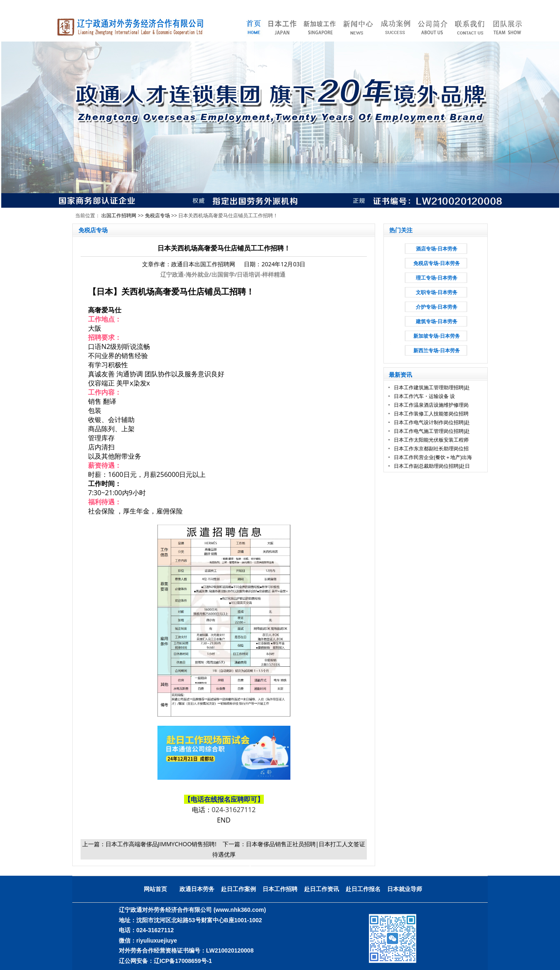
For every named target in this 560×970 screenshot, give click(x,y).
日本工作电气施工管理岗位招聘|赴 (432, 431)
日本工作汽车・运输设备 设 (424, 396)
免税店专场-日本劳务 (437, 263)
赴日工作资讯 (322, 889)
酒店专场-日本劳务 (437, 249)
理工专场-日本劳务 (437, 278)
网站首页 (155, 889)
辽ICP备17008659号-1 (183, 961)
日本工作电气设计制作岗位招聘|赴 (432, 422)
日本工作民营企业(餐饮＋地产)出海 (433, 457)
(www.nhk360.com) (240, 910)
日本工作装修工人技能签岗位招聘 (431, 414)
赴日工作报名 (363, 889)
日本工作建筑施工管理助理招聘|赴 (432, 388)
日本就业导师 (405, 889)
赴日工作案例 (238, 889)
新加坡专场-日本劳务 (437, 336)
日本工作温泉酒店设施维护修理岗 (431, 405)
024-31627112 (234, 810)
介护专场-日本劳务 (437, 307)
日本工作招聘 (280, 889)
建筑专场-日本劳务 (437, 322)
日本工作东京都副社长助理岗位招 (431, 449)
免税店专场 (157, 216)
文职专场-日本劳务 (437, 292)
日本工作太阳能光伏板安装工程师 (431, 440)
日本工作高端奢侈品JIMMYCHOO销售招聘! (161, 844)
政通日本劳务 (197, 889)
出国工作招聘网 (119, 216)
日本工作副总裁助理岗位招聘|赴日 (432, 466)
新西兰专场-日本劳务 (437, 351)
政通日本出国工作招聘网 (203, 264)
